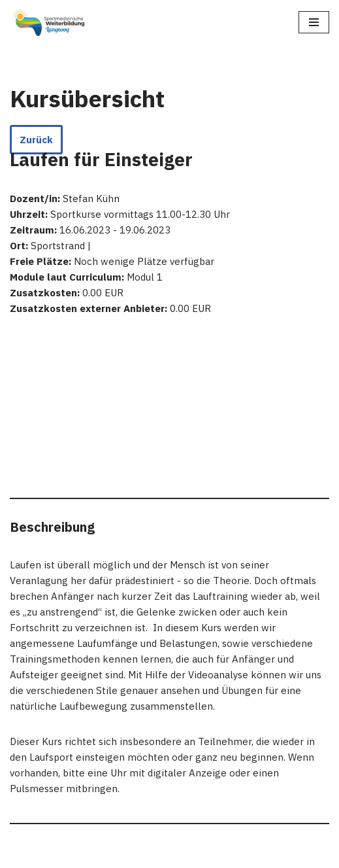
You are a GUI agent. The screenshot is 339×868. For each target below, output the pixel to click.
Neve (22, 855)
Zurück (36, 140)
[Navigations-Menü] (314, 22)
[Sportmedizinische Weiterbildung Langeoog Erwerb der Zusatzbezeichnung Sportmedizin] (49, 23)
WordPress (140, 855)
